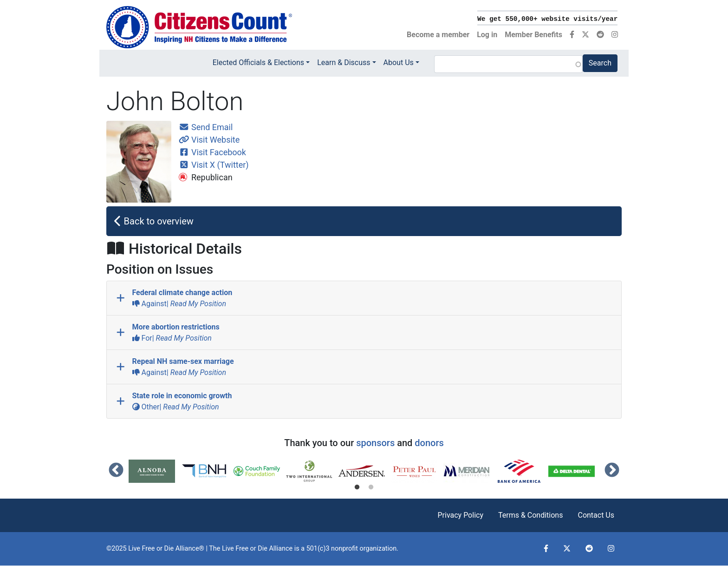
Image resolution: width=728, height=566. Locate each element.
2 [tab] (371, 487)
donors (429, 443)
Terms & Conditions (531, 515)
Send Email (206, 127)
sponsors (375, 443)
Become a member (438, 35)
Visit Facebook (212, 152)
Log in (487, 35)
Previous (116, 471)
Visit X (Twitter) (214, 165)
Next (612, 471)
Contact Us (596, 515)
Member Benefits (533, 35)
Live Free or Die (245, 549)
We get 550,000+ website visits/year (547, 19)
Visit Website (209, 140)
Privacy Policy (460, 515)
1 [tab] (357, 487)
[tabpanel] (155, 471)
